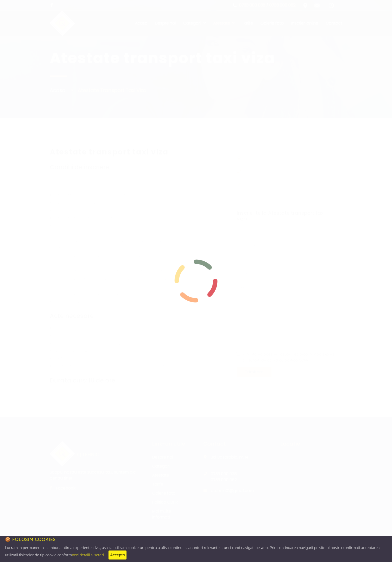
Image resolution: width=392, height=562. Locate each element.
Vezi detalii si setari (88, 555)
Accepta (117, 555)
